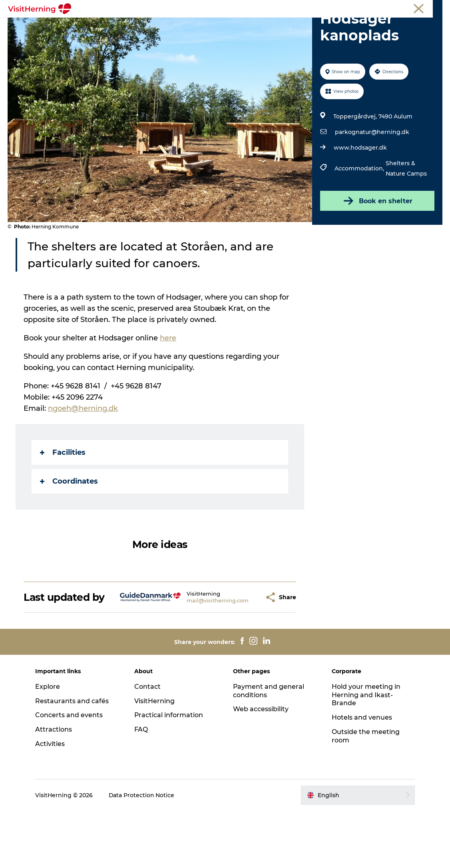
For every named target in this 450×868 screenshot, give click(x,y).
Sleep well (185, 34)
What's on (117, 26)
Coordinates (69, 527)
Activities (51, 801)
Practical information (169, 772)
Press (436, 8)
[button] (241, 648)
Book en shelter (377, 246)
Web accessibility (261, 766)
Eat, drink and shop (174, 26)
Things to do (283, 26)
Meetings (372, 8)
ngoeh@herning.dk (83, 454)
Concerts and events (70, 772)
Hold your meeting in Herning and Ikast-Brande (366, 752)
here (168, 384)
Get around (331, 26)
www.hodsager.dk (360, 193)
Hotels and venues (361, 775)
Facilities (63, 498)
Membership (406, 8)
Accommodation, (360, 214)
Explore (49, 743)
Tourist (345, 8)
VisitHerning (155, 758)
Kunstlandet (234, 26)
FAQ (141, 787)
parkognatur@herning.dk (372, 178)
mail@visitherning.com (198, 652)
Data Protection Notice (143, 852)
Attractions (55, 787)
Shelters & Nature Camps (406, 214)
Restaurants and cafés (73, 758)
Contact (148, 743)
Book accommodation (246, 34)
